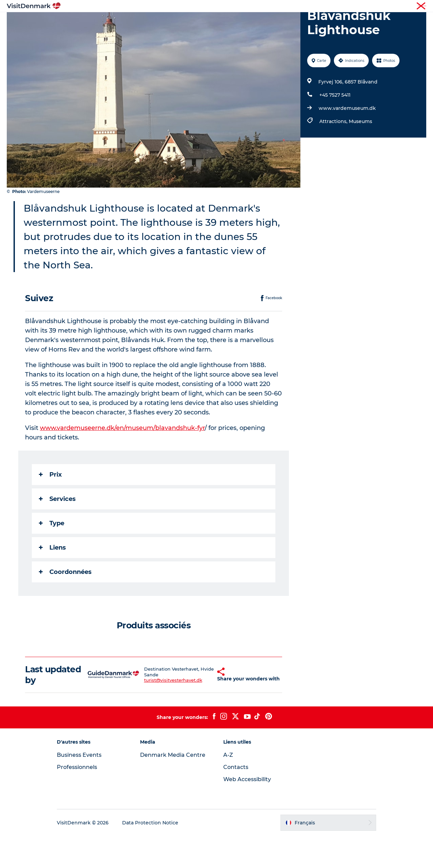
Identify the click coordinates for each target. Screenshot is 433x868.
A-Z (228, 787)
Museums (360, 153)
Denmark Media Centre (173, 787)
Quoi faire (206, 22)
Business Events (79, 787)
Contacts (236, 799)
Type (52, 555)
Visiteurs (362, 6)
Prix (50, 507)
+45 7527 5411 (335, 127)
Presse (420, 6)
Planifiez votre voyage (294, 22)
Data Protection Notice (150, 855)
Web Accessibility (247, 811)
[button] (203, 707)
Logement (242, 22)
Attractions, (334, 153)
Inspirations (126, 22)
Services (57, 531)
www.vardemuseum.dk (347, 140)
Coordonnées (65, 604)
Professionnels (392, 6)
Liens (52, 580)
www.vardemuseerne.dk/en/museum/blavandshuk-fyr (122, 460)
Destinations (167, 22)
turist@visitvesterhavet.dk (162, 713)
